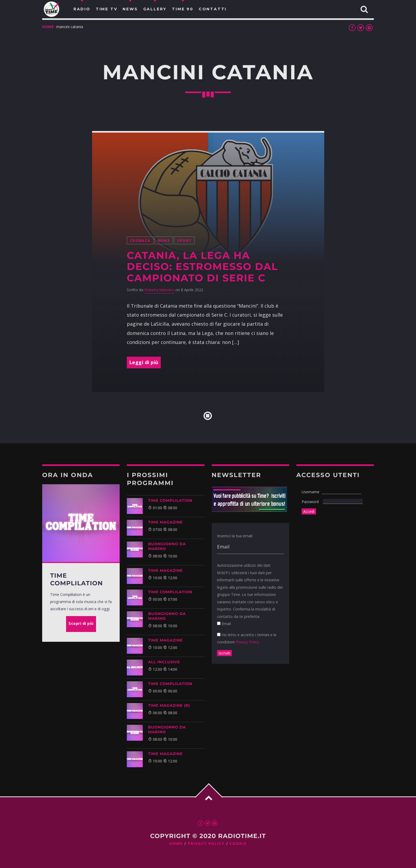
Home (48, 27)
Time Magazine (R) (169, 705)
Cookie (238, 844)
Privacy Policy (247, 642)
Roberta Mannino (159, 290)
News (164, 240)
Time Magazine (165, 522)
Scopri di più (81, 623)
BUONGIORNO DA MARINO (167, 546)
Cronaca (140, 240)
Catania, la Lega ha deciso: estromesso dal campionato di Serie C (202, 267)
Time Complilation (170, 500)
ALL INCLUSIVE (164, 662)
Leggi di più (144, 362)
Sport (184, 240)
